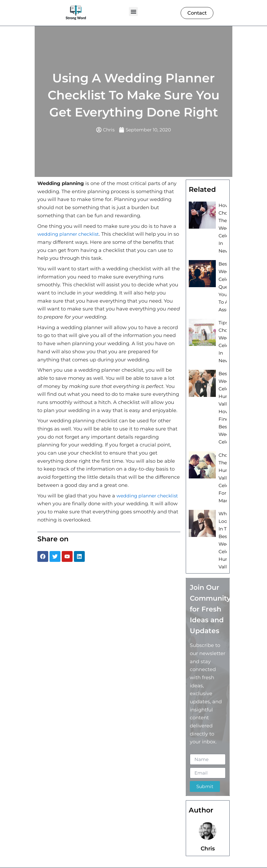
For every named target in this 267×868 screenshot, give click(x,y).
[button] (133, 12)
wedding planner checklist (70, 235)
